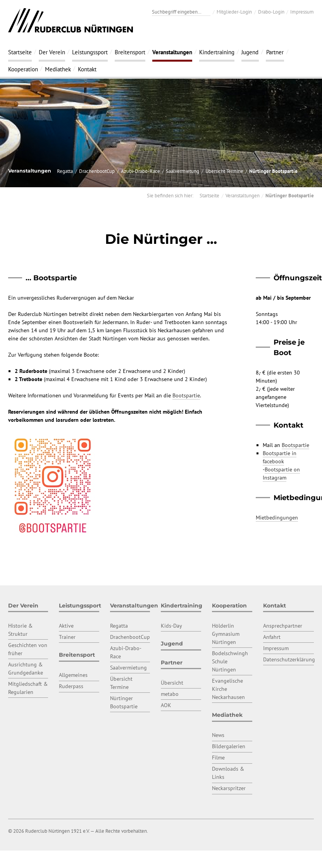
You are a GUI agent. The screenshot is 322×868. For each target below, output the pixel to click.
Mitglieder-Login (234, 12)
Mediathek (58, 69)
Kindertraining (217, 52)
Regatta (65, 171)
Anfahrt (272, 637)
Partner (275, 52)
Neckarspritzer (229, 788)
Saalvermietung (183, 171)
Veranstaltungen (172, 52)
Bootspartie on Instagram (281, 474)
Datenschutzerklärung (289, 659)
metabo (170, 694)
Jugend (250, 52)
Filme (218, 758)
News (218, 735)
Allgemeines (73, 675)
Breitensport (130, 52)
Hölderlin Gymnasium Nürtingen (226, 634)
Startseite (20, 52)
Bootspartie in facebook (280, 457)
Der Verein (52, 52)
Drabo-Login (271, 12)
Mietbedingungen (277, 518)
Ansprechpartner (283, 626)
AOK (166, 705)
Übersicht (172, 683)
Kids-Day (171, 626)
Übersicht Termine (224, 171)
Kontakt (87, 69)
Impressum (302, 12)
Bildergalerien (229, 746)
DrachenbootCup (97, 171)
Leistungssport (90, 52)
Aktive (66, 626)
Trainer (67, 637)
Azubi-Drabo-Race (140, 171)
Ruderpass (71, 686)
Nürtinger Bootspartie (273, 171)
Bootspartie (186, 395)
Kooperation (23, 69)
